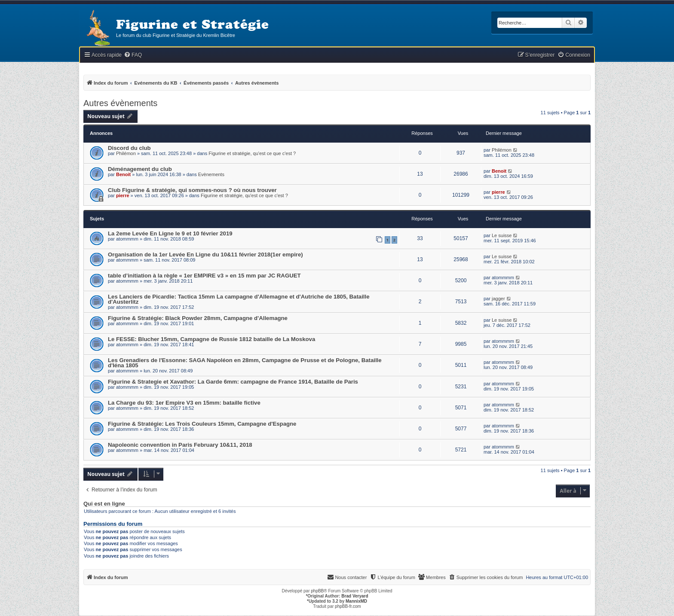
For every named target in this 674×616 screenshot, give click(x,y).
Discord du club (129, 148)
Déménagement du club (140, 169)
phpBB (317, 591)
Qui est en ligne (104, 504)
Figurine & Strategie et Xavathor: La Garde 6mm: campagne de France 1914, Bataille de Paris (233, 382)
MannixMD (356, 601)
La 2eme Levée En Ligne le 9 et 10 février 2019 (170, 233)
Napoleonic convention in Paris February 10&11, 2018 (180, 445)
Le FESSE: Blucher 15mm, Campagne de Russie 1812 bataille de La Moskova (211, 339)
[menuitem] (133, 55)
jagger (498, 299)
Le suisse (502, 235)
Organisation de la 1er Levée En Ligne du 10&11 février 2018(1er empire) (205, 255)
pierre (123, 195)
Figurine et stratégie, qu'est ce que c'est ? (252, 153)
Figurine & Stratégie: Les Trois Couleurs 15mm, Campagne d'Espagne (202, 424)
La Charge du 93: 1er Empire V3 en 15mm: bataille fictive (184, 403)
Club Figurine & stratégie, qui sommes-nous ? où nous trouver (192, 190)
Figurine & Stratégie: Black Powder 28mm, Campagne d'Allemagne (198, 318)
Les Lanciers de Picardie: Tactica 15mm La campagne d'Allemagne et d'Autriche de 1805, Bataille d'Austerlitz (239, 299)
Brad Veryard (355, 596)
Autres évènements (120, 103)
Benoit (123, 174)
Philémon (126, 153)
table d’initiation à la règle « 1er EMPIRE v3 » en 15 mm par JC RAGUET (204, 276)
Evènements (211, 174)
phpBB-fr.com (348, 606)
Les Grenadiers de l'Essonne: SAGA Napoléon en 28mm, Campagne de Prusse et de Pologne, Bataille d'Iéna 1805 (245, 363)
